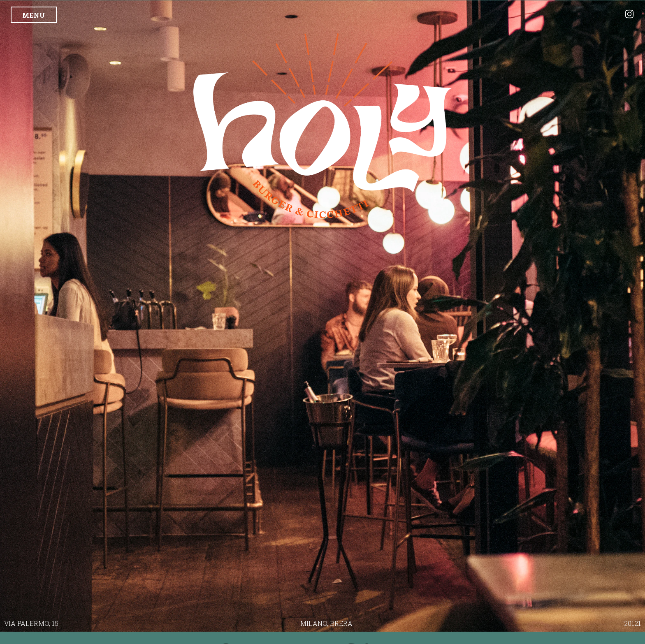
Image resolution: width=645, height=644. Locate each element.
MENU (34, 15)
